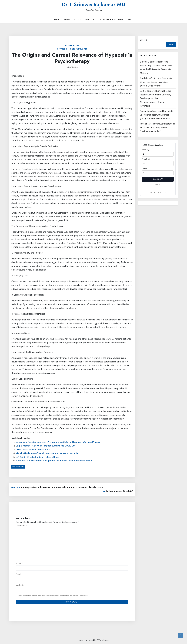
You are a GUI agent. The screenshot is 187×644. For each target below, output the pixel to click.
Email (19, 574)
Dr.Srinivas (72, 67)
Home (57, 20)
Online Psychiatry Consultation (115, 20)
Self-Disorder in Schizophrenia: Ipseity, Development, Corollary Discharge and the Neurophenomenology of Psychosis (156, 98)
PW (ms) (145, 150)
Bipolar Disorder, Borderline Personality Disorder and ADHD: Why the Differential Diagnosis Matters (156, 67)
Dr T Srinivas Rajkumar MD (94, 4)
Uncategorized (18, 467)
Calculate (158, 179)
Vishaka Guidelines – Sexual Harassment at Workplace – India (47, 453)
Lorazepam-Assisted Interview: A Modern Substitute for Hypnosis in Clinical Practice (58, 442)
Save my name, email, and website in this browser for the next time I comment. (53, 596)
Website (20, 585)
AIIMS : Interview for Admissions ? (33, 450)
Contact (90, 20)
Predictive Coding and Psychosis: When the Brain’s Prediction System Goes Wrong (156, 82)
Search (143, 40)
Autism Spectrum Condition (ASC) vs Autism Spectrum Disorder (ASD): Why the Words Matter (157, 115)
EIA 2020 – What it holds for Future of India (37, 457)
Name (19, 564)
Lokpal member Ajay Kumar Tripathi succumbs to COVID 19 (45, 446)
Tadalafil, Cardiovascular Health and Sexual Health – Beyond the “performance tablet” (157, 128)
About (67, 20)
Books (78, 20)
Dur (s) (145, 168)
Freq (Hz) (146, 159)
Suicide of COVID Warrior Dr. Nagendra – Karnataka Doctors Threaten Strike (54, 461)
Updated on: (72, 47)
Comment (21, 526)
